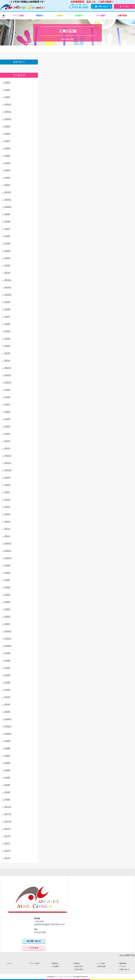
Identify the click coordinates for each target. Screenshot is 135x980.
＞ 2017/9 (6, 829)
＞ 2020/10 (7, 558)
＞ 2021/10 (7, 470)
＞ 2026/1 (6, 97)
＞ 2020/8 (6, 573)
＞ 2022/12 (7, 368)
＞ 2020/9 (6, 565)
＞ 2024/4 (6, 251)
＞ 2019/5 (6, 682)
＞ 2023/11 (7, 287)
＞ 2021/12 (7, 456)
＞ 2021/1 (6, 536)
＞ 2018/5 (6, 770)
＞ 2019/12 (7, 631)
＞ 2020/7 (6, 580)
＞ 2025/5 (6, 156)
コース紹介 (101, 963)
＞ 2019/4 (6, 690)
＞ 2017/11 (7, 814)
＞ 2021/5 (6, 507)
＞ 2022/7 (6, 404)
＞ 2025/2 (6, 178)
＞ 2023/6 (6, 324)
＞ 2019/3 (6, 697)
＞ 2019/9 (6, 653)
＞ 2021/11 (7, 463)
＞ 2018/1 (6, 800)
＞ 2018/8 (6, 748)
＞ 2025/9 (6, 126)
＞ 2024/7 (6, 229)
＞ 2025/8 (6, 134)
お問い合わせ (102, 6)
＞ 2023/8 (6, 309)
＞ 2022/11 (7, 375)
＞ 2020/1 (6, 624)
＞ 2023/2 (6, 353)
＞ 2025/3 (6, 170)
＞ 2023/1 (6, 361)
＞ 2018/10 (7, 734)
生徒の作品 (79, 966)
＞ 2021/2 (6, 529)
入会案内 (56, 966)
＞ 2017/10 (7, 821)
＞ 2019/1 (6, 712)
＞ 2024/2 (6, 265)
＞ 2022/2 (6, 441)
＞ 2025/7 (6, 141)
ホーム (10, 963)
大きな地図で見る (127, 955)
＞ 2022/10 (7, 382)
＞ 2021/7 (6, 492)
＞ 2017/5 (6, 858)
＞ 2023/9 (6, 302)
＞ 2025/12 (7, 104)
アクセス (124, 6)
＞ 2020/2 (6, 617)
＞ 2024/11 (7, 200)
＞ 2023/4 (6, 339)
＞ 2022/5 (6, 419)
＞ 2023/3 (6, 346)
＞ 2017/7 (6, 843)
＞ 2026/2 (6, 90)
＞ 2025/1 (6, 185)
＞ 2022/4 (6, 426)
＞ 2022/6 (6, 412)
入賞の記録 (101, 966)
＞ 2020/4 (6, 602)
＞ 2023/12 (7, 280)
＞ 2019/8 (6, 661)
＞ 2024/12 (7, 192)
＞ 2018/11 (7, 726)
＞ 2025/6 (6, 148)
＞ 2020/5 (6, 595)
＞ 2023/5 (6, 331)
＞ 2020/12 (7, 543)
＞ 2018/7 (6, 756)
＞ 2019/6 (6, 675)
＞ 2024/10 (7, 207)
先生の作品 (79, 969)
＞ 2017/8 (6, 836)
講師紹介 (56, 963)
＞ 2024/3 (6, 258)
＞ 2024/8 (6, 221)
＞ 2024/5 (6, 243)
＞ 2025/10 (7, 119)
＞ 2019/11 (7, 639)
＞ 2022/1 (6, 448)
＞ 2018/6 (6, 763)
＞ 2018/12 (7, 719)
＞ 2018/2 (6, 792)
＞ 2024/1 (6, 273)
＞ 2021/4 (6, 514)
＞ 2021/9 (6, 478)
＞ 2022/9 (6, 390)
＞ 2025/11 (7, 112)
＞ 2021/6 (6, 500)
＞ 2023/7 (6, 317)
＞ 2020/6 (6, 587)
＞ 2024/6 (6, 236)
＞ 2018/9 (6, 741)
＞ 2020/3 (6, 609)
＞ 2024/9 (6, 214)
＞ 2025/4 (6, 163)
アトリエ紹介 (35, 963)
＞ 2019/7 (6, 668)
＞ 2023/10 (7, 295)
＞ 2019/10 (7, 646)
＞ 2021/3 (6, 522)
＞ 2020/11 (7, 551)
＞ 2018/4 (6, 778)
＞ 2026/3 (6, 82)
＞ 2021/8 (6, 485)
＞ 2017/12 (7, 807)
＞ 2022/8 (6, 397)
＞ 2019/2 (6, 704)
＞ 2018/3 (6, 785)
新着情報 (123, 963)
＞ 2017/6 (6, 851)
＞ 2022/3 (6, 434)
